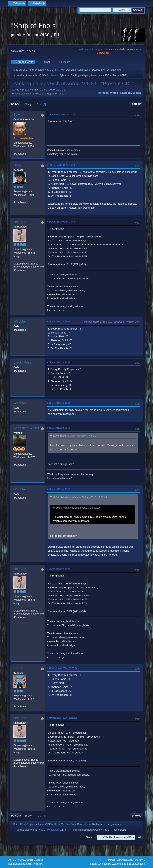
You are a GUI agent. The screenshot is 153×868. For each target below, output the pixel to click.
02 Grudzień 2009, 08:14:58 (61, 222)
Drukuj (137, 104)
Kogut (18, 668)
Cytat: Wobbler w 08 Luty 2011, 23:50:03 (75, 436)
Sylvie (63, 75)
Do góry (16, 816)
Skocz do (91, 837)
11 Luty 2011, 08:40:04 (59, 569)
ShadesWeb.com (34, 864)
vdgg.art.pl (101, 49)
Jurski (18, 165)
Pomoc (112, 860)
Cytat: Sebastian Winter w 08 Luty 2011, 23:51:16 (80, 498)
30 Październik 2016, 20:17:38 (62, 718)
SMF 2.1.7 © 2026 (16, 860)
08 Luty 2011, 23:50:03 (59, 403)
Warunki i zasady (125, 860)
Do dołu (16, 104)
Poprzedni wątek (107, 93)
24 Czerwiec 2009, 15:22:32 (61, 115)
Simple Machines (35, 860)
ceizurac (20, 222)
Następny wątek (131, 93)
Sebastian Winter (26, 428)
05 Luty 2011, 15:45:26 (59, 322)
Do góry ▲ (140, 860)
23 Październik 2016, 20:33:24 (62, 668)
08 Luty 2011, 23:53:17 (59, 489)
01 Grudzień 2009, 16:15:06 (61, 165)
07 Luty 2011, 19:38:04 (59, 362)
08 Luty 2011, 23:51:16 (59, 428)
